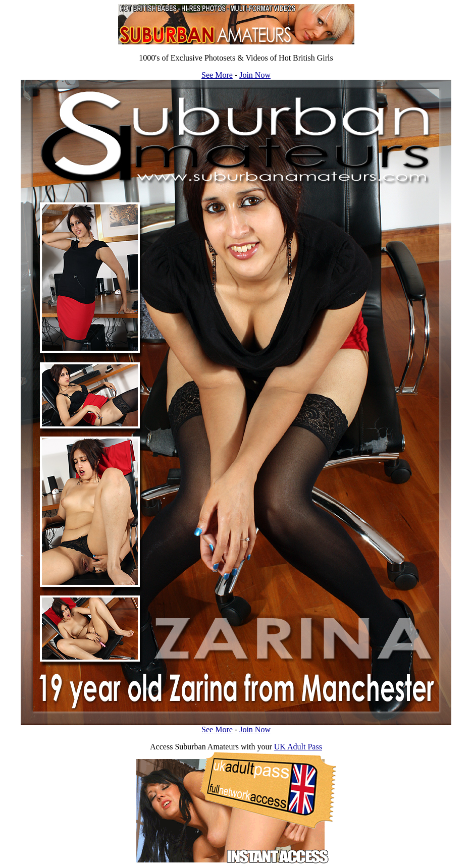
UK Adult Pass (298, 747)
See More (217, 75)
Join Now (255, 75)
